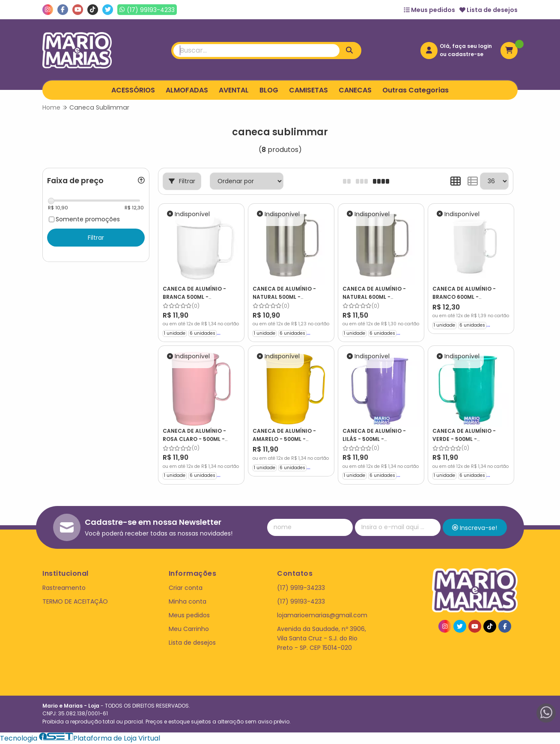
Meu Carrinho (189, 629)
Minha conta (188, 601)
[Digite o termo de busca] (256, 51)
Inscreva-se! (475, 528)
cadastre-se (466, 54)
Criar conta (186, 588)
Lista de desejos (489, 10)
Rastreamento (64, 588)
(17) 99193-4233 (301, 601)
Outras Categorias (416, 90)
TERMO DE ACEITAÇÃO (75, 601)
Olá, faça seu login (466, 46)
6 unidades (203, 333)
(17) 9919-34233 (301, 588)
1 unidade (175, 333)
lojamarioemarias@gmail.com (322, 615)
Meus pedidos (429, 10)
